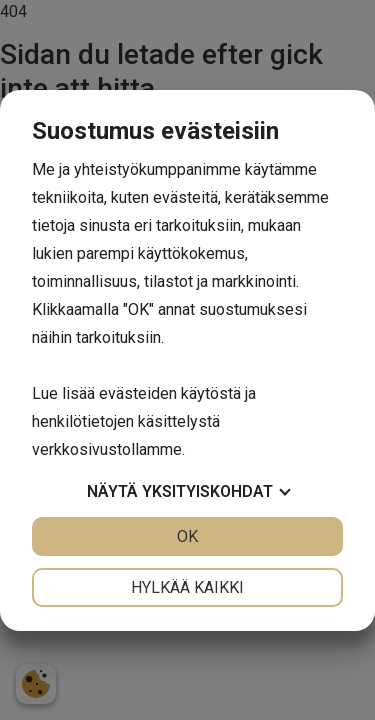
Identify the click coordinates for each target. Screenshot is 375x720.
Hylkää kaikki (187, 587)
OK (187, 536)
